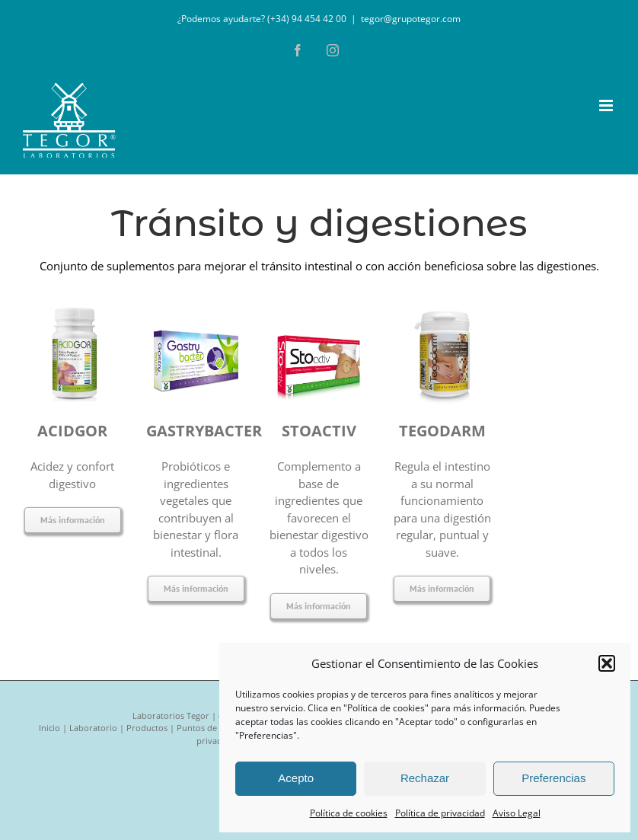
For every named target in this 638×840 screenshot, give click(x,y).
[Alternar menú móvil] (607, 105)
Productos (147, 728)
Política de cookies (349, 813)
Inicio (49, 728)
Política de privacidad (440, 813)
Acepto (296, 778)
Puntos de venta (209, 728)
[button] (607, 663)
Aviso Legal (517, 813)
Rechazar (425, 778)
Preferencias (553, 778)
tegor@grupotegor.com (411, 19)
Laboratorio (93, 728)
